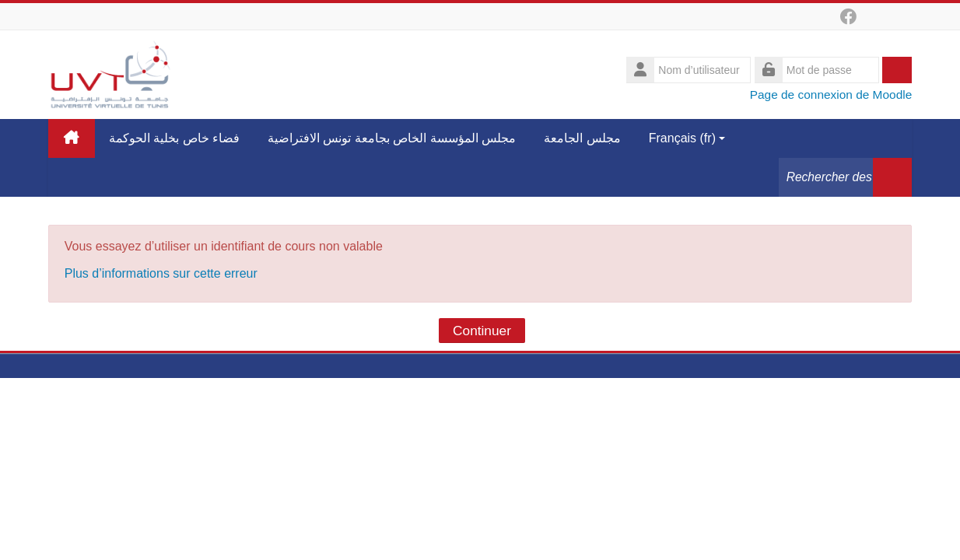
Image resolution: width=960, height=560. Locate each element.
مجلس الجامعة (582, 138)
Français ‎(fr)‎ (687, 138)
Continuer (482, 331)
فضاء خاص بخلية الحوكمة (174, 138)
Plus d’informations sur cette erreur (161, 273)
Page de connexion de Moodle (831, 94)
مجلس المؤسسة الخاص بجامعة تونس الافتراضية (392, 138)
